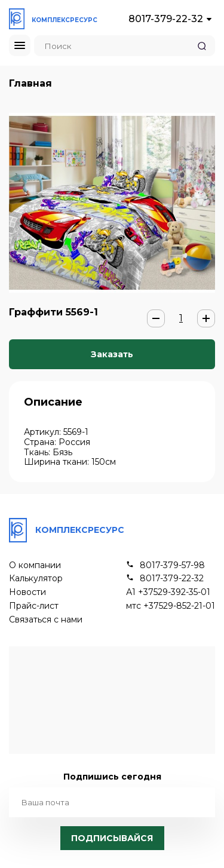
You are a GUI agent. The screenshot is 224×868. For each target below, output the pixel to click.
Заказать (112, 354)
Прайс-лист (34, 606)
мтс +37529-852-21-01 (171, 606)
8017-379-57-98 (172, 565)
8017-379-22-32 (166, 19)
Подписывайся (112, 838)
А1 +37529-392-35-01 (168, 592)
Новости (27, 592)
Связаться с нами (46, 620)
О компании (35, 565)
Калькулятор (36, 579)
